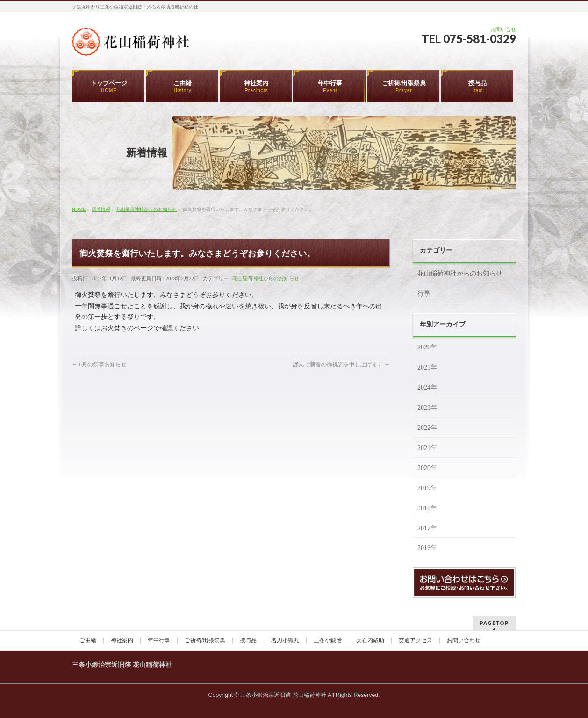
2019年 (427, 488)
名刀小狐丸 (285, 640)
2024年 (427, 388)
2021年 (427, 448)
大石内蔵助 (370, 640)
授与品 (248, 640)
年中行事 (159, 640)
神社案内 (122, 640)
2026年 (427, 347)
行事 (424, 294)
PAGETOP (494, 623)
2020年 (427, 468)
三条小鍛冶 (328, 640)
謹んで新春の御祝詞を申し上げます (341, 364)
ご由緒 (88, 640)
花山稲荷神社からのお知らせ (266, 278)
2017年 (427, 528)
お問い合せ (503, 29)
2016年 (427, 548)
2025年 (427, 367)
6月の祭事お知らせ (99, 364)
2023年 (427, 408)
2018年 (427, 508)
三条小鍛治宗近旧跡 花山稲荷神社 (283, 695)
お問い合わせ (464, 640)
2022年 (427, 428)
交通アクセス (416, 640)
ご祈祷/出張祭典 (205, 640)
